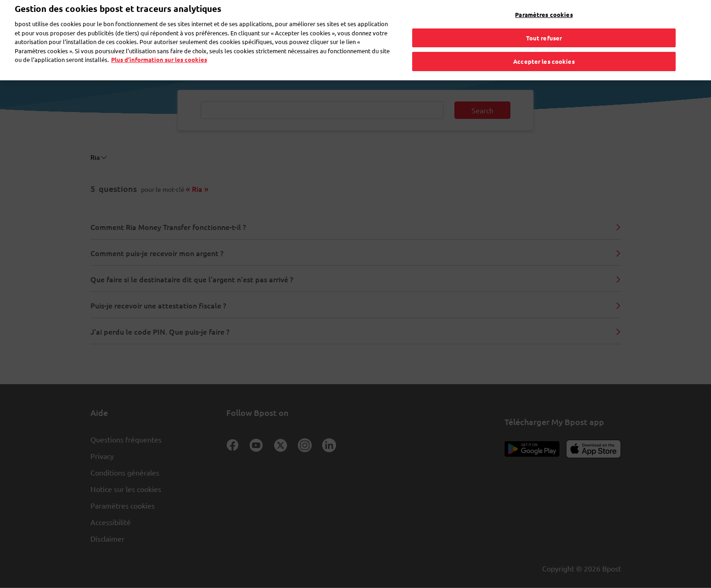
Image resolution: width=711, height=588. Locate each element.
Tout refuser (544, 24)
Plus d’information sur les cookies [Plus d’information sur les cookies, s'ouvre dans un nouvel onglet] (159, 46)
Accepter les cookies (544, 48)
